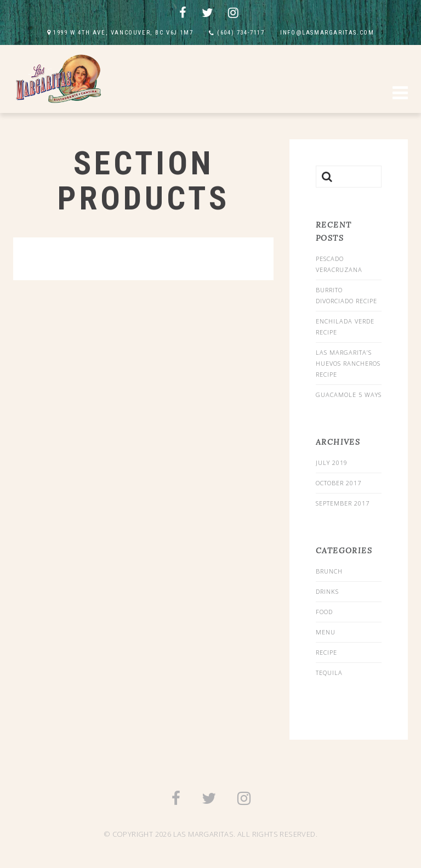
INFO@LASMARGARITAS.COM (327, 33)
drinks (327, 591)
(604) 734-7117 (241, 33)
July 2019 (332, 463)
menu (326, 632)
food (324, 612)
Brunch (329, 571)
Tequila (329, 673)
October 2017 (338, 483)
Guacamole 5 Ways (349, 395)
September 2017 (343, 503)
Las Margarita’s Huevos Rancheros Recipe (348, 363)
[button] (400, 94)
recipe (326, 652)
